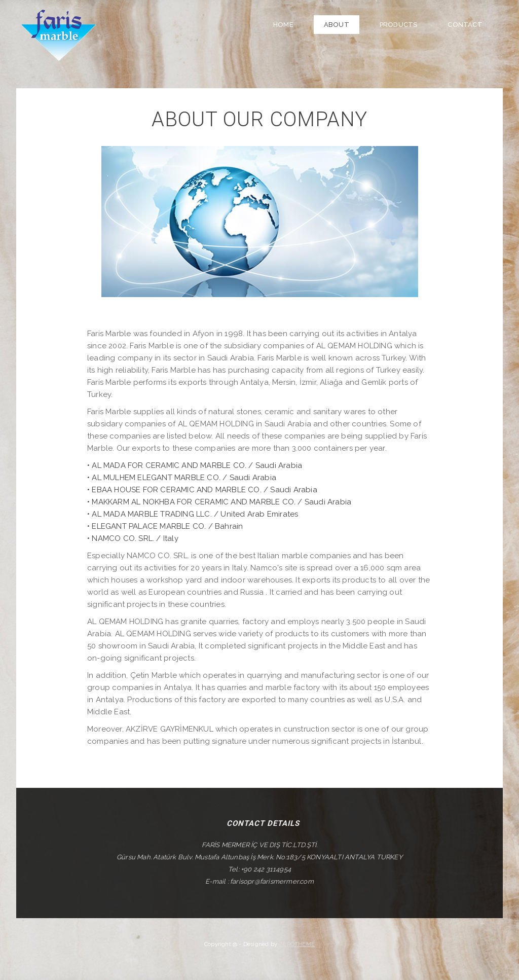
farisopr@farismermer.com (272, 880)
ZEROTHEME (297, 943)
